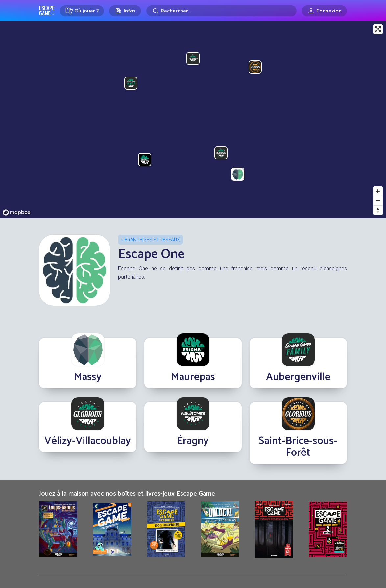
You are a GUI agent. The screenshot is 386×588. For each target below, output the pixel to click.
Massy (88, 377)
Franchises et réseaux (152, 240)
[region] (193, 120)
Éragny (193, 441)
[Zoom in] (378, 191)
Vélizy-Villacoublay (88, 441)
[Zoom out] (378, 201)
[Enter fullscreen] (378, 29)
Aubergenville (298, 377)
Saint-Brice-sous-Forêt (298, 447)
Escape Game (47, 11)
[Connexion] (324, 11)
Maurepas (193, 377)
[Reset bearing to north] (378, 210)
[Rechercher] (221, 11)
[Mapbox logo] (16, 212)
